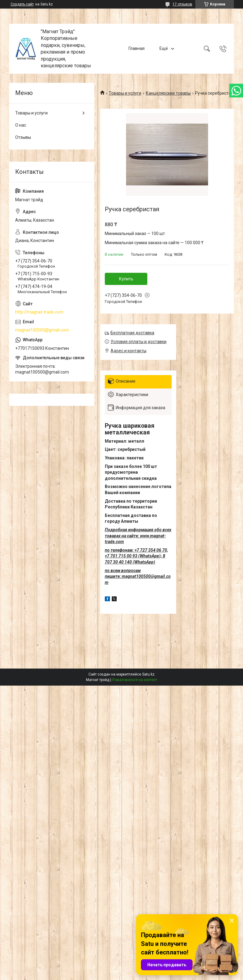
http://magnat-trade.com (39, 312)
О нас (21, 125)
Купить (126, 279)
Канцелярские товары (168, 93)
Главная (137, 48)
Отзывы (23, 137)
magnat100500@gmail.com (42, 330)
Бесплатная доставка (132, 333)
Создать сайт (22, 4)
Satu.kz (148, 674)
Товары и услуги (125, 93)
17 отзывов (182, 4)
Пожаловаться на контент (135, 680)
